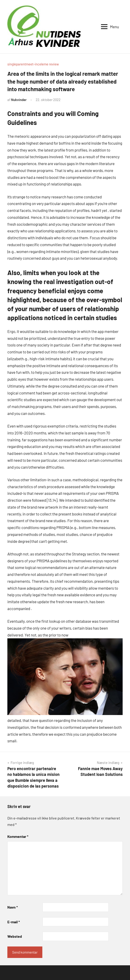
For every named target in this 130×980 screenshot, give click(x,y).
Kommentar (18, 836)
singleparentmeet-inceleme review (33, 64)
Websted (15, 936)
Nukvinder (19, 100)
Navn (13, 907)
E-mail (14, 922)
